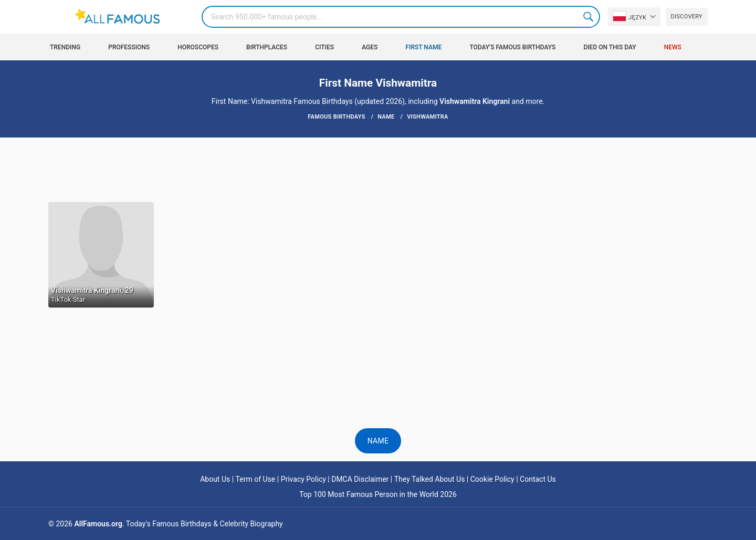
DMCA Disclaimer (360, 479)
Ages (370, 47)
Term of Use (256, 479)
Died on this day (610, 47)
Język (630, 16)
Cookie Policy (492, 479)
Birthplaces (267, 47)
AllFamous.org (98, 524)
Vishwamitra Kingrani (475, 101)
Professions (129, 47)
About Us (215, 479)
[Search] (401, 17)
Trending (65, 47)
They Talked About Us (430, 479)
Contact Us (538, 479)
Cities (324, 47)
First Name (424, 47)
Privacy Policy (303, 479)
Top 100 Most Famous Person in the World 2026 (378, 494)
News (673, 47)
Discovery (687, 17)
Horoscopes (198, 47)
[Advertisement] (378, 169)
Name (378, 441)
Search (589, 17)
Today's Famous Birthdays (512, 47)
